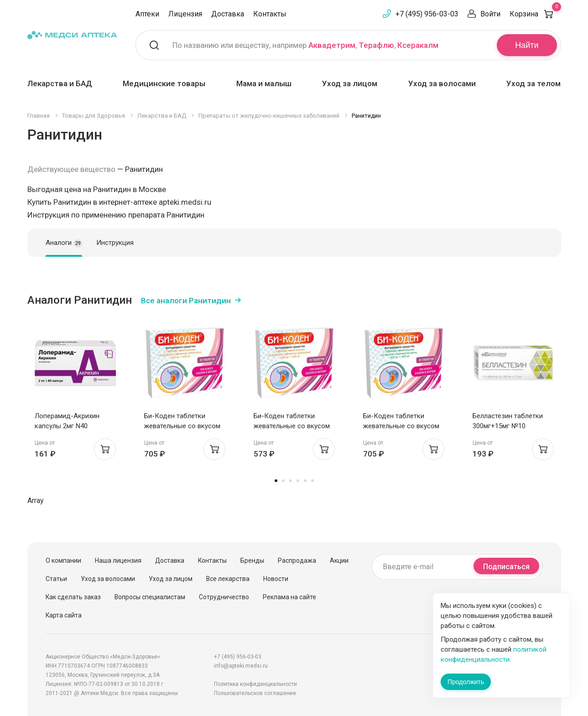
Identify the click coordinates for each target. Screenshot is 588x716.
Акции (339, 560)
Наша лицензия (118, 560)
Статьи (56, 579)
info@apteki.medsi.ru (241, 666)
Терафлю (376, 45)
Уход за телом (533, 83)
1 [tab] (276, 481)
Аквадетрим (332, 45)
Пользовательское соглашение (255, 693)
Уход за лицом (350, 83)
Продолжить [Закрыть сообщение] (466, 682)
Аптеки (147, 14)
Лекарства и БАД (60, 83)
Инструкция (115, 243)
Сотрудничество (224, 597)
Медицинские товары (164, 83)
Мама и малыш (264, 83)
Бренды (252, 560)
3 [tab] (291, 481)
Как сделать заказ (73, 597)
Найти (527, 45)
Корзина (535, 14)
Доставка (228, 14)
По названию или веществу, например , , (305, 45)
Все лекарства (228, 579)
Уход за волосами (442, 83)
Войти (490, 14)
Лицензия (185, 14)
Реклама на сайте (289, 597)
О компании (63, 560)
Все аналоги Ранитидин (186, 301)
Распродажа (297, 560)
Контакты (270, 14)
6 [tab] (312, 481)
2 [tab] (283, 481)
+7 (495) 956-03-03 (427, 14)
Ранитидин (144, 169)
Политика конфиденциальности (255, 684)
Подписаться (506, 567)
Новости (276, 579)
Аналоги (64, 243)
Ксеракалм (418, 45)
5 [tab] (305, 481)
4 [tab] (298, 481)
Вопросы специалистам (150, 597)
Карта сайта (64, 615)
